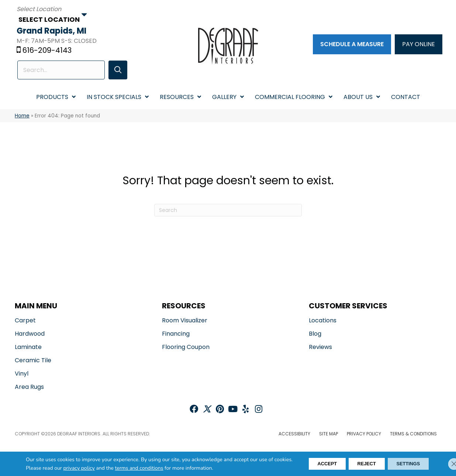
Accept (311, 464)
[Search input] (61, 70)
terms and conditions (159, 468)
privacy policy (99, 468)
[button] (116, 70)
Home (22, 116)
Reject (357, 464)
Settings (405, 464)
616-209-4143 (49, 51)
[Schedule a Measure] (351, 45)
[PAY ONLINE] (417, 45)
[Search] (228, 211)
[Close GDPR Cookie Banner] (444, 464)
